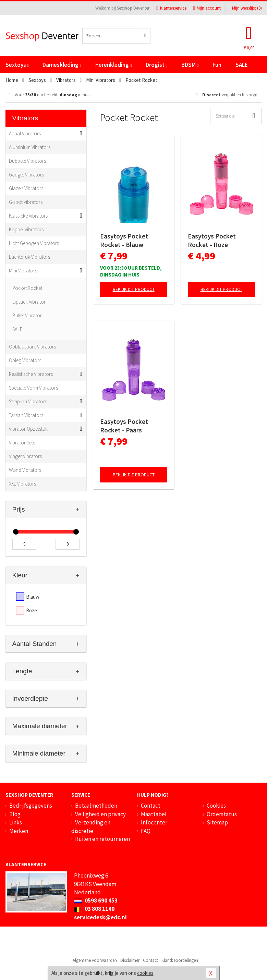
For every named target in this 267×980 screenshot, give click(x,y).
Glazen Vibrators (26, 188)
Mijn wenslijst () (245, 8)
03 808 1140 (94, 909)
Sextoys (17, 65)
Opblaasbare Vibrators (32, 347)
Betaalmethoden (96, 806)
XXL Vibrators (22, 484)
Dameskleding (62, 65)
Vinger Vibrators (25, 456)
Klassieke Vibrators (28, 216)
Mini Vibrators (23, 271)
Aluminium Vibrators (30, 147)
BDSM (190, 65)
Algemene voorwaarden (95, 960)
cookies (145, 973)
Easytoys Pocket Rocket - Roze (212, 240)
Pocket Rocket (27, 288)
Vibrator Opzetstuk (28, 429)
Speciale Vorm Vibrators (33, 388)
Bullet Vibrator (27, 315)
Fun (217, 65)
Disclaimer (130, 960)
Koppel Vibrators (26, 229)
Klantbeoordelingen (180, 960)
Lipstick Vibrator (29, 302)
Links (16, 822)
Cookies (216, 806)
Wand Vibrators (25, 470)
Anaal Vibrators (25, 133)
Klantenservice (171, 8)
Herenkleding (113, 65)
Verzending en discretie (91, 826)
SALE (242, 65)
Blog (15, 814)
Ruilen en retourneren (102, 839)
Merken (19, 831)
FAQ (146, 831)
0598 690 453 (96, 901)
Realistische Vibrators (31, 374)
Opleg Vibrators (25, 360)
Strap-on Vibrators (28, 401)
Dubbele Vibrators (27, 161)
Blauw (33, 597)
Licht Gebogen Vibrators (34, 243)
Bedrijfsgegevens (31, 806)
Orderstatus (222, 814)
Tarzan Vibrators (26, 415)
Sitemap (217, 822)
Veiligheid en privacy (100, 814)
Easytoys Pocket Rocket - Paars (124, 426)
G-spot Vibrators (26, 202)
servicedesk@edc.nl (100, 917)
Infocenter (154, 822)
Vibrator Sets (22, 443)
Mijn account (207, 8)
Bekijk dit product (134, 289)
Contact (151, 806)
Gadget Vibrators (26, 175)
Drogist (156, 65)
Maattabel (154, 814)
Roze (32, 610)
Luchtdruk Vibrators (29, 257)
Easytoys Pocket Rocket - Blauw (124, 240)
